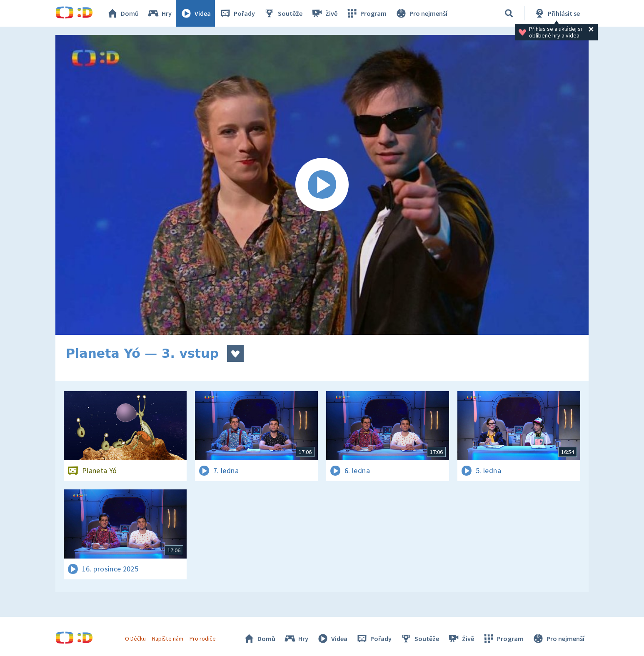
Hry (159, 13)
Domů (122, 13)
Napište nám (167, 639)
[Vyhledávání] (509, 13)
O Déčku (135, 639)
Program (366, 13)
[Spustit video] (322, 185)
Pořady (237, 13)
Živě (324, 13)
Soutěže (283, 13)
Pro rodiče (203, 639)
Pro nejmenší (421, 13)
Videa (195, 13)
